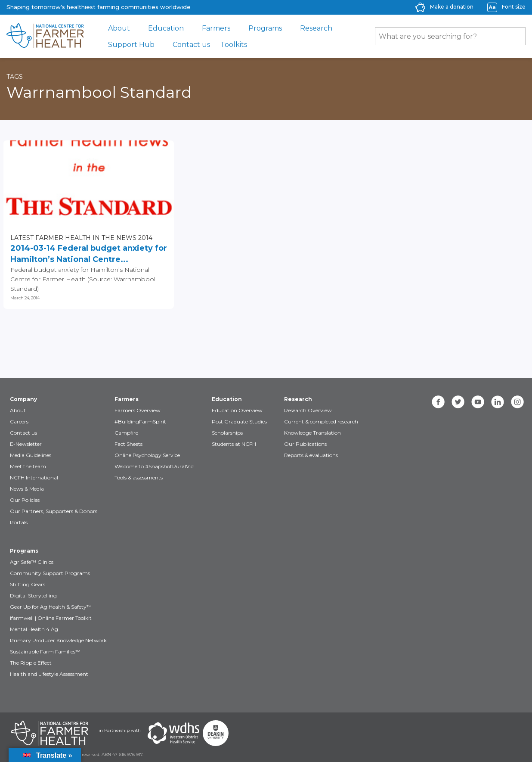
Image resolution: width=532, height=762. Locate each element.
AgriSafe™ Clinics (32, 562)
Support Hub (131, 45)
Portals (19, 522)
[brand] (45, 36)
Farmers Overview (138, 410)
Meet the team (28, 466)
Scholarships (227, 433)
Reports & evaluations (311, 455)
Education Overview (237, 410)
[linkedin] (498, 402)
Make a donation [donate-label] (452, 7)
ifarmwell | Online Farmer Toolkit (51, 618)
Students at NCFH (234, 444)
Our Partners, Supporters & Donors (54, 511)
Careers (19, 421)
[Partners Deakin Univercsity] (216, 733)
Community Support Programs (50, 573)
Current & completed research (321, 421)
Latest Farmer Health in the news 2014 (81, 238)
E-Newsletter (26, 444)
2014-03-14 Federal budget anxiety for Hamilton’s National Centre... (89, 254)
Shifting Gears (28, 584)
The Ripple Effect (31, 663)
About (119, 28)
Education (166, 28)
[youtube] (478, 402)
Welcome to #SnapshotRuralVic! (155, 466)
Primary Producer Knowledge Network (58, 640)
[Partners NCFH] (49, 733)
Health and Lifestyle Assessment (49, 674)
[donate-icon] (420, 7)
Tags (15, 77)
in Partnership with (120, 730)
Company (23, 399)
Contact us (191, 45)
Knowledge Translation (312, 433)
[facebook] (438, 402)
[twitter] (458, 402)
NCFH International (34, 477)
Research (316, 28)
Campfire (126, 433)
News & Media (27, 489)
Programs (265, 28)
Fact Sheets (128, 444)
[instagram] (517, 402)
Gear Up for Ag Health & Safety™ (51, 607)
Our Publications (305, 444)
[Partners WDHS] (173, 733)
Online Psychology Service (147, 455)
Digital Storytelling (33, 596)
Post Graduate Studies (239, 421)
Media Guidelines (31, 455)
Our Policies (25, 500)
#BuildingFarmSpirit (140, 421)
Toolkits (234, 45)
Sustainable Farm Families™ (45, 652)
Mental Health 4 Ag (34, 629)
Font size (514, 7)
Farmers (216, 28)
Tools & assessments (139, 477)
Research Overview (308, 410)
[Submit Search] (515, 36)
